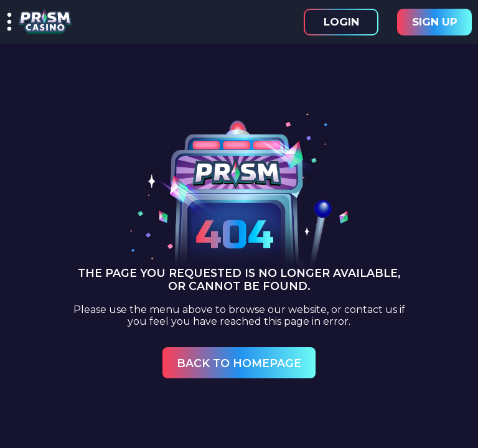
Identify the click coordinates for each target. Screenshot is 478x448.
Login (341, 22)
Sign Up (435, 22)
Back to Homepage (239, 363)
